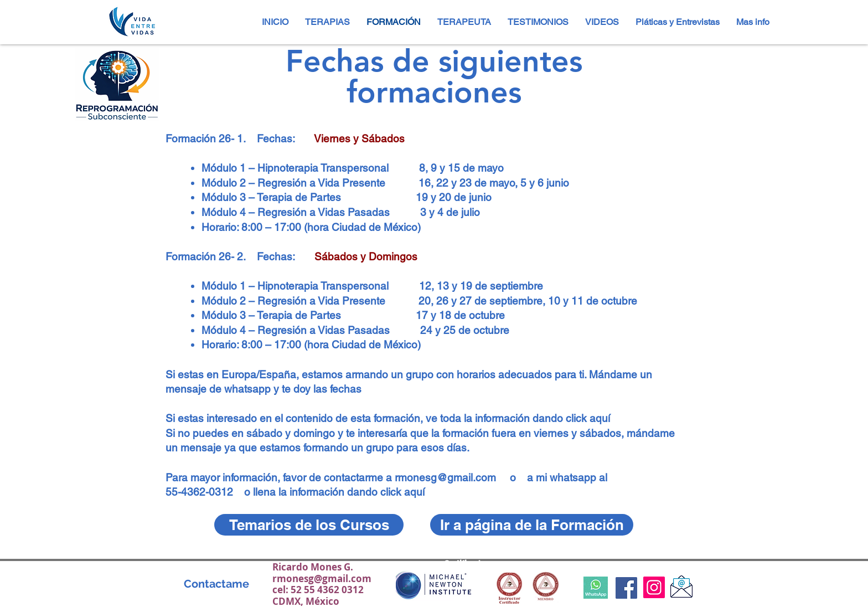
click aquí (588, 418)
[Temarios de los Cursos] (309, 525)
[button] (464, 22)
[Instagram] (654, 587)
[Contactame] (216, 583)
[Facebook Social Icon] (626, 588)
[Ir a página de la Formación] (532, 525)
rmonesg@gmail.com (445, 477)
